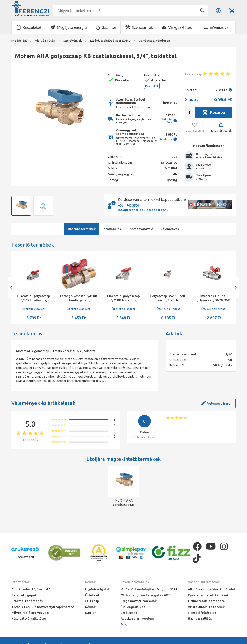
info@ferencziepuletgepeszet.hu (143, 210)
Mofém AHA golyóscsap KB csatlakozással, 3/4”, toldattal (124, 503)
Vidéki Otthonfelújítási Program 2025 (149, 589)
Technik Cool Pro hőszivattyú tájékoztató (43, 607)
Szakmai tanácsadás (27, 601)
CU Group (92, 601)
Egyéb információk (135, 582)
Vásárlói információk (204, 582)
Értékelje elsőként (34, 309)
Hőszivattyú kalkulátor (29, 618)
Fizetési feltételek (202, 613)
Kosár (232, 11)
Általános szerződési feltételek (212, 589)
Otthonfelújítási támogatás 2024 (145, 595)
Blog (124, 624)
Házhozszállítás (200, 618)
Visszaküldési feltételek (206, 607)
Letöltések (129, 613)
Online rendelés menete (206, 601)
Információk (21, 582)
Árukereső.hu (26, 557)
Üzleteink (93, 595)
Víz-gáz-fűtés (180, 27)
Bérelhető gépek (24, 595)
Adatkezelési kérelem (137, 618)
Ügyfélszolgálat (97, 589)
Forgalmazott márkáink (139, 601)
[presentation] (11, 287)
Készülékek (32, 27)
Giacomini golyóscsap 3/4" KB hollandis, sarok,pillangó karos (123, 300)
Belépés (218, 11)
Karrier (90, 613)
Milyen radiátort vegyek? (30, 613)
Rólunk (90, 582)
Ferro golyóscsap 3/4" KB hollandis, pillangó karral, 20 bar (79, 300)
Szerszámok (142, 27)
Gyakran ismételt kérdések (208, 595)
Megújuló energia (72, 27)
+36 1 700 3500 (128, 205)
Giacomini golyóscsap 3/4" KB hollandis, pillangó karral (34, 300)
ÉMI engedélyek (133, 607)
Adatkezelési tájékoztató (31, 589)
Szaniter (109, 27)
